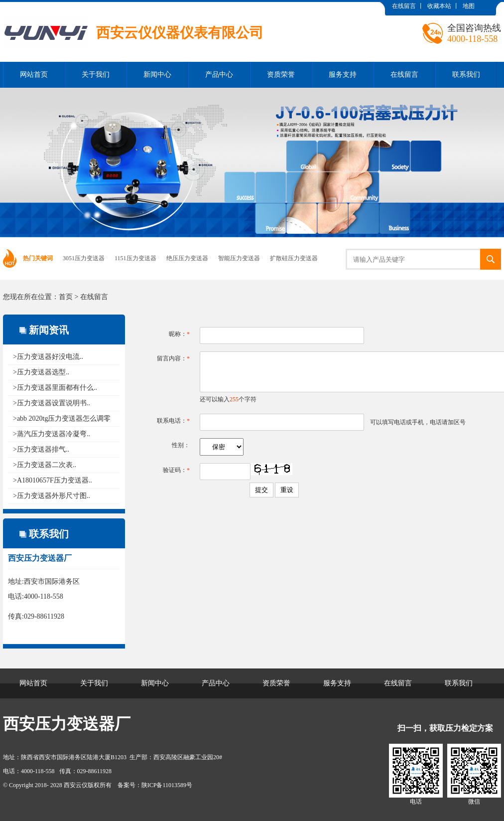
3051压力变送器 (84, 258)
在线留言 (404, 6)
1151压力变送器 (135, 258)
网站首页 (34, 75)
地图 (469, 6)
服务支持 (343, 75)
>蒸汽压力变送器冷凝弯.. (52, 434)
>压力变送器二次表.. (45, 465)
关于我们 (96, 75)
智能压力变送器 (239, 258)
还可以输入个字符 (228, 399)
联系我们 (466, 75)
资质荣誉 (281, 75)
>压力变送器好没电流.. (48, 357)
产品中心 (219, 75)
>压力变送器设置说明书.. (52, 403)
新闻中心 (157, 75)
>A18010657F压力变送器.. (53, 480)
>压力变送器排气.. (41, 449)
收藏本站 (439, 6)
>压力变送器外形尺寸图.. (52, 496)
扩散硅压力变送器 (294, 258)
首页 (66, 297)
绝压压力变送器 (187, 258)
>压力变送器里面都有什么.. (55, 388)
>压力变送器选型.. (41, 372)
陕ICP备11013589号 (167, 785)
